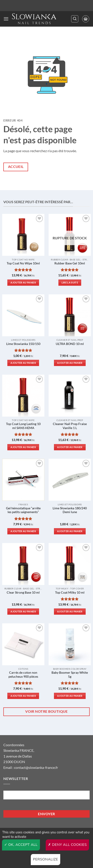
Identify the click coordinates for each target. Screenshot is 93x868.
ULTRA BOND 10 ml (70, 344)
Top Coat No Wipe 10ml (23, 263)
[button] (6, 19)
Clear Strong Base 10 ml (23, 592)
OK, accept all (21, 845)
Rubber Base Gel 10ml (70, 263)
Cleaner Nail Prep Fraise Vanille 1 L (70, 426)
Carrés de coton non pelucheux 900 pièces (23, 675)
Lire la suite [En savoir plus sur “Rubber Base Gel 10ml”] (70, 282)
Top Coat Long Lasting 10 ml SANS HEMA (23, 426)
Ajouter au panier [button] (23, 282)
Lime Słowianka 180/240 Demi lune (70, 510)
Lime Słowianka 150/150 (23, 344)
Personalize (46, 859)
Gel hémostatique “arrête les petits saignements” (23, 510)
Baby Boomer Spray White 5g (70, 675)
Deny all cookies (67, 845)
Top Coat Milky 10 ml (70, 592)
